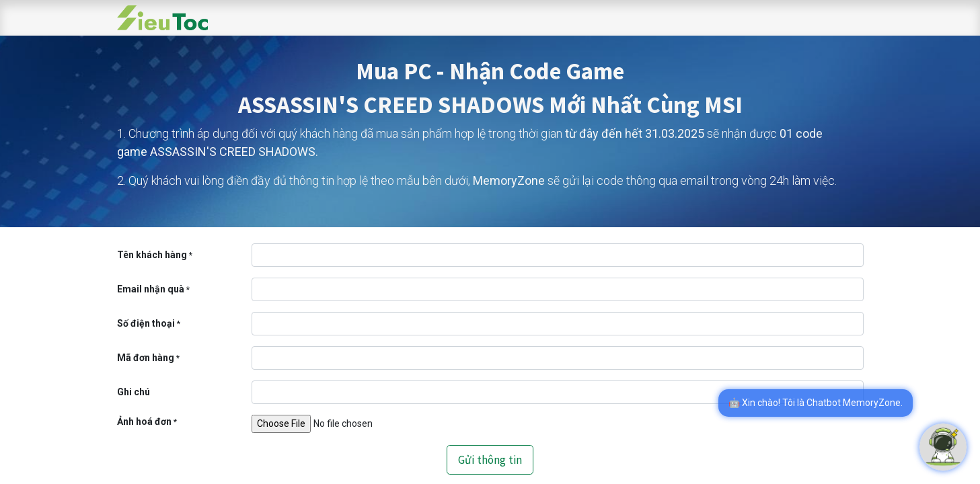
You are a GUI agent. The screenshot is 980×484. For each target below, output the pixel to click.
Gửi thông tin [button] (490, 460)
